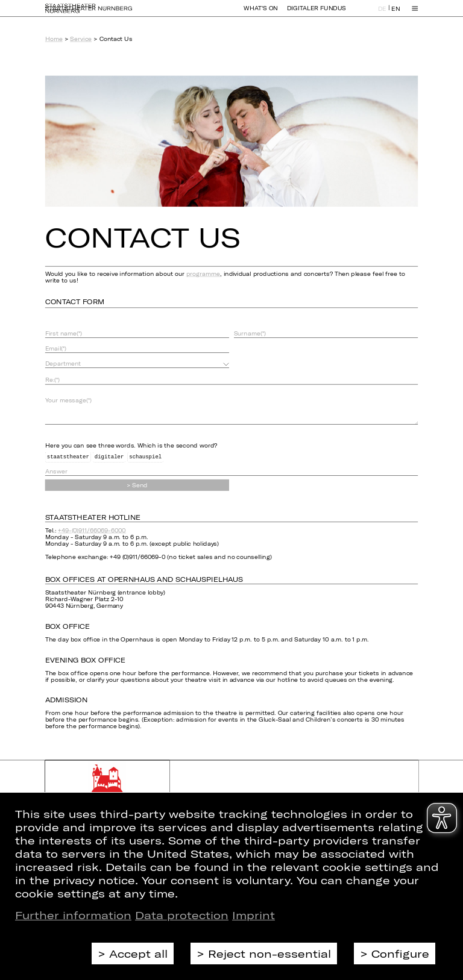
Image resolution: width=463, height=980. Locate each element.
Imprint (254, 915)
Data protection (182, 915)
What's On (260, 14)
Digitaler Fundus (317, 14)
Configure (400, 953)
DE (382, 14)
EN (395, 14)
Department (63, 364)
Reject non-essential (269, 953)
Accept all (138, 953)
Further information (73, 915)
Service (81, 39)
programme (203, 274)
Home (54, 39)
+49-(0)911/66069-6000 (92, 530)
